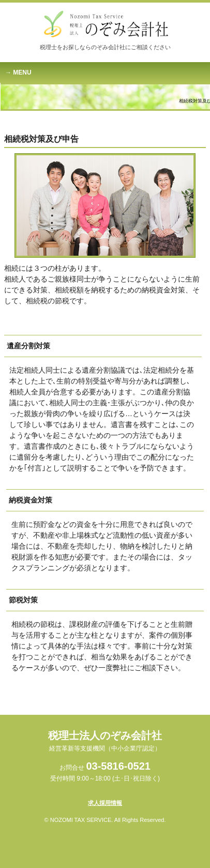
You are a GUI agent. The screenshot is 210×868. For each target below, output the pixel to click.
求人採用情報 (105, 803)
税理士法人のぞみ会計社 (105, 741)
